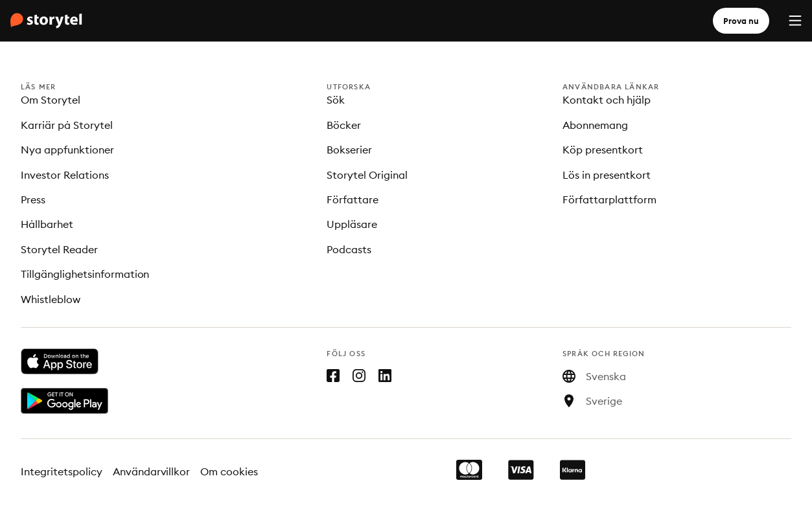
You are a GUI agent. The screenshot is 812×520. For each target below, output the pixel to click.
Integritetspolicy (62, 471)
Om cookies (229, 471)
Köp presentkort (603, 150)
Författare (353, 199)
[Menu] (795, 21)
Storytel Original (367, 175)
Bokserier (349, 150)
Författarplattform (609, 199)
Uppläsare (352, 224)
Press (33, 199)
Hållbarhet (47, 224)
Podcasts (349, 249)
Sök (336, 100)
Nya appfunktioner (67, 150)
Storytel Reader (59, 249)
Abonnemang (595, 125)
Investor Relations (65, 175)
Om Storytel (51, 100)
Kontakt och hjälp (607, 100)
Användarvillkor (152, 471)
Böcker (344, 125)
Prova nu (741, 21)
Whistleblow (51, 299)
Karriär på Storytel (67, 125)
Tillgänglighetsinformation (85, 274)
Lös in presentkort (607, 175)
